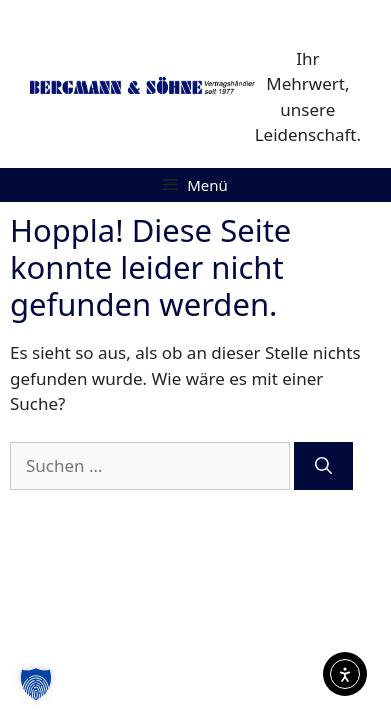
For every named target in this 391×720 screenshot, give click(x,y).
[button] (36, 684)
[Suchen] (323, 466)
